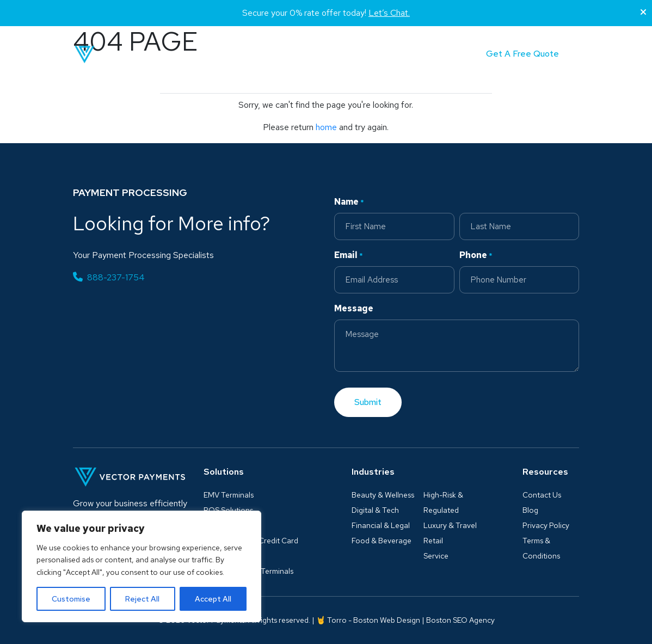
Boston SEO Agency (460, 620)
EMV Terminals (229, 495)
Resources (545, 472)
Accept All (213, 599)
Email (349, 255)
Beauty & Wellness (383, 495)
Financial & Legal (381, 525)
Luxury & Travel (450, 525)
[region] (142, 566)
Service (436, 556)
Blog (342, 54)
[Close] (643, 13)
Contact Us (542, 495)
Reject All (142, 599)
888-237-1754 (109, 277)
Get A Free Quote (522, 54)
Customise (71, 599)
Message (354, 308)
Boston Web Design (387, 620)
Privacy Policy (546, 525)
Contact (433, 54)
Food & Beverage (382, 541)
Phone (476, 255)
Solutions (221, 54)
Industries (286, 54)
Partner (384, 54)
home (326, 127)
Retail (433, 541)
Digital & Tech (375, 510)
